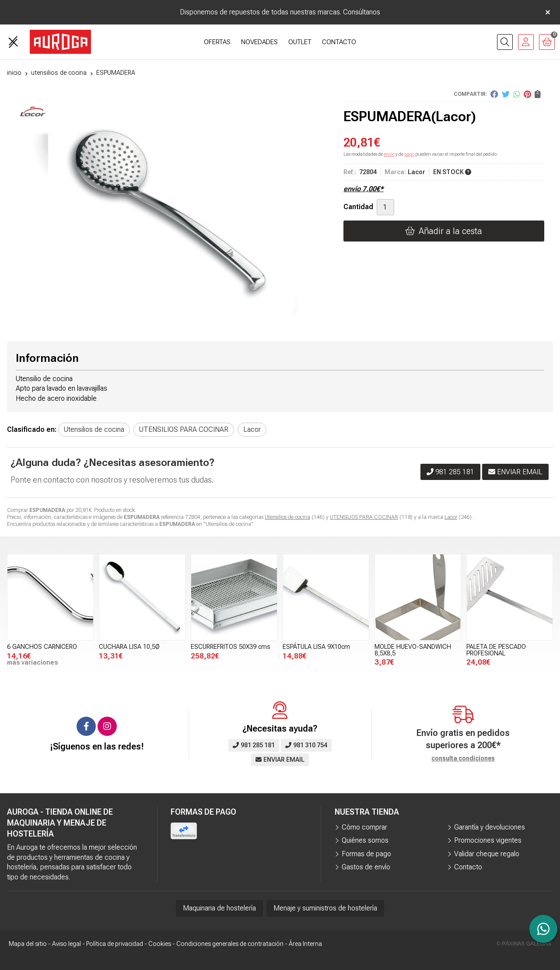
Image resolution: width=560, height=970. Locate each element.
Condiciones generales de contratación (230, 944)
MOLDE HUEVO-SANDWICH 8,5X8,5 (413, 650)
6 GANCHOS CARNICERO (42, 647)
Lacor (451, 517)
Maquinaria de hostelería (219, 908)
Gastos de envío (366, 867)
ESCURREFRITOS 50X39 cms (231, 647)
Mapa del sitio (28, 944)
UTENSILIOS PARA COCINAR (364, 517)
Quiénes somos (365, 840)
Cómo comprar (364, 827)
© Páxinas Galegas (524, 944)
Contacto (468, 867)
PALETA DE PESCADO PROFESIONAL (496, 650)
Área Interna (305, 944)
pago (409, 154)
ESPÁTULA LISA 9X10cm (316, 647)
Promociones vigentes (488, 840)
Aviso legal (66, 944)
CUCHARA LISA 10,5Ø (129, 647)
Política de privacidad (115, 944)
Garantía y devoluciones (490, 827)
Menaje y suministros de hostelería (325, 908)
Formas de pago (366, 854)
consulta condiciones (463, 758)
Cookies (160, 944)
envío (389, 154)
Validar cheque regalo (487, 854)
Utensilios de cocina (287, 517)
